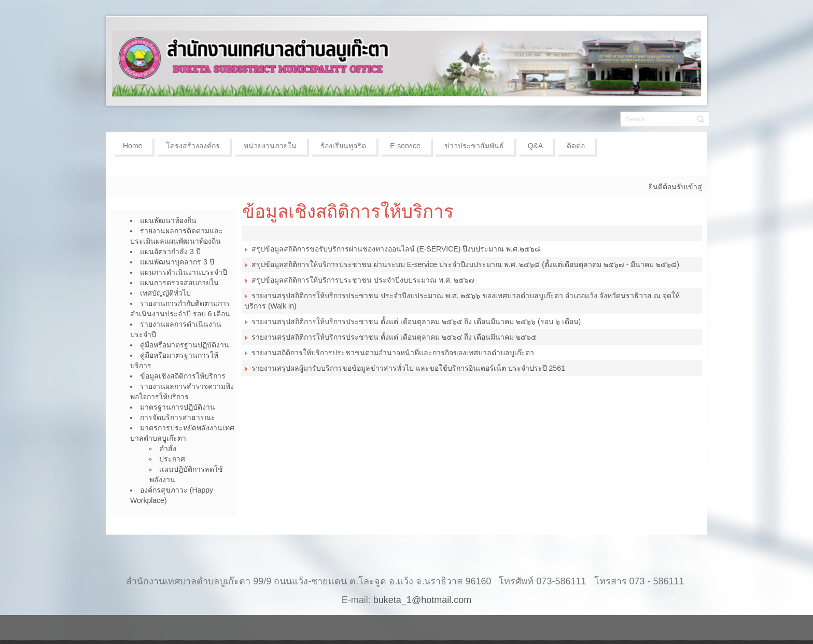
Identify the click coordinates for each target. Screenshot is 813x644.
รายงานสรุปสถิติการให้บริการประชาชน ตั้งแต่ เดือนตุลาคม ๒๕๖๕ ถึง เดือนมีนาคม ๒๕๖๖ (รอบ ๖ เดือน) (416, 321)
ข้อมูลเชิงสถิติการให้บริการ (348, 211)
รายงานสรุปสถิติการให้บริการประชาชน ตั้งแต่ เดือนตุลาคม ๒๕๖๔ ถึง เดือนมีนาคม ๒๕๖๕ (394, 337)
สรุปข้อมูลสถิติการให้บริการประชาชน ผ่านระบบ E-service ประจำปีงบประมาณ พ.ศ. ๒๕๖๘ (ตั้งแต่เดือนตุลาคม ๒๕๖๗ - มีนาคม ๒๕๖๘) (462, 264)
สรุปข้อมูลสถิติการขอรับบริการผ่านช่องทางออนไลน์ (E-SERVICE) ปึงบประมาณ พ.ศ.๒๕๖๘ (393, 249)
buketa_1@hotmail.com (422, 600)
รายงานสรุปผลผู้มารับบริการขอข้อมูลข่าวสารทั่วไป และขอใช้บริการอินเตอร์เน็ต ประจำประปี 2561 (407, 368)
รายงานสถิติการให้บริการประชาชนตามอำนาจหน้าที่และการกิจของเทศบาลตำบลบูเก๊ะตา (393, 353)
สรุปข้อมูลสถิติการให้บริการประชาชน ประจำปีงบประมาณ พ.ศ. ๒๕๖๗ (363, 280)
